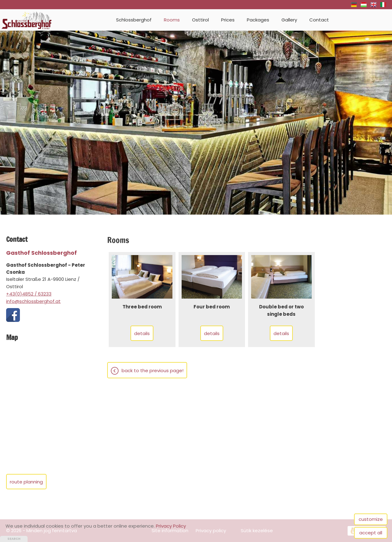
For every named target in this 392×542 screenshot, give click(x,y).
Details (142, 333)
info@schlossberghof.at (33, 301)
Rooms (172, 20)
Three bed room (142, 307)
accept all (371, 533)
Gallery (289, 20)
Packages (258, 20)
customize (371, 519)
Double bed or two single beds (281, 310)
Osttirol (200, 20)
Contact (319, 20)
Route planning (26, 482)
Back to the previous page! (153, 370)
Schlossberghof (134, 20)
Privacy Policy (171, 526)
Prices (228, 20)
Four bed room (212, 307)
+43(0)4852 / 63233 (29, 294)
